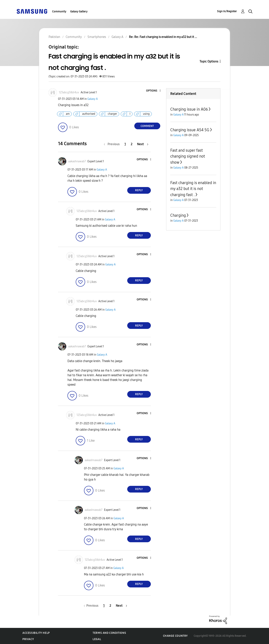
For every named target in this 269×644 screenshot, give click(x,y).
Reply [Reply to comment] (139, 190)
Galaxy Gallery (79, 11)
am (68, 114)
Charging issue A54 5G (190, 130)
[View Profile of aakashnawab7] (77, 161)
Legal (97, 639)
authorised (89, 114)
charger (112, 114)
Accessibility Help (36, 633)
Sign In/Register (227, 11)
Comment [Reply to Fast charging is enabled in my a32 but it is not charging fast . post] (147, 126)
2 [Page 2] (132, 144)
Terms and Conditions (109, 633)
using (146, 114)
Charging (178, 215)
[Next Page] (143, 144)
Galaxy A (93, 99)
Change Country (175, 636)
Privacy (28, 639)
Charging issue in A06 (189, 109)
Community (59, 11)
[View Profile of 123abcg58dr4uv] (69, 92)
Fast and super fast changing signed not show (188, 156)
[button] (153, 91)
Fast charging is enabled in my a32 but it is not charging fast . (193, 189)
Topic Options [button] (209, 61)
